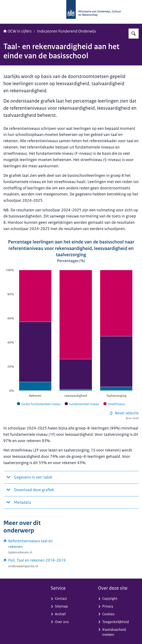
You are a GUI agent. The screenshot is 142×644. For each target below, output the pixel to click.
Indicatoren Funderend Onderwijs (66, 31)
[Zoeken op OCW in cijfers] (134, 34)
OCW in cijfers (17, 31)
